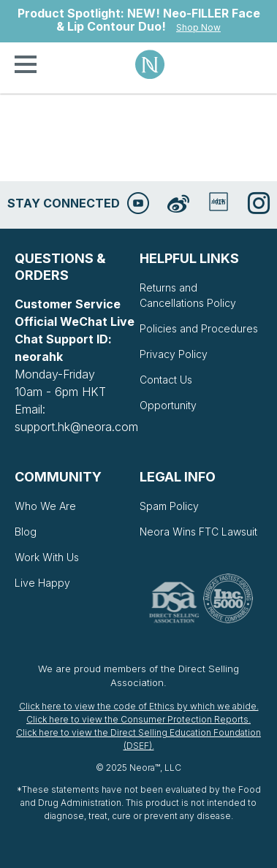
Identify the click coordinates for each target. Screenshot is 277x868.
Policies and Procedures (199, 328)
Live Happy (42, 583)
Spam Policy (169, 506)
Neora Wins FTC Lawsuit (198, 532)
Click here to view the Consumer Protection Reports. (138, 719)
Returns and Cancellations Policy (188, 295)
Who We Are (45, 506)
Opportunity (168, 405)
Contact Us (166, 380)
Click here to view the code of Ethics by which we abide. (139, 706)
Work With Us (47, 557)
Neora (150, 64)
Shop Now (198, 27)
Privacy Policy (174, 354)
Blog (26, 532)
